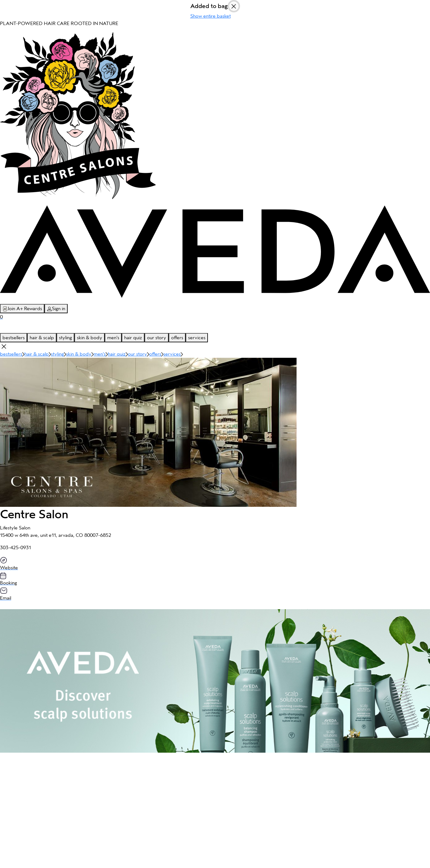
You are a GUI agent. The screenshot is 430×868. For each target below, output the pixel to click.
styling (65, 338)
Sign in (56, 309)
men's (113, 338)
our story (157, 338)
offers (177, 338)
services (197, 338)
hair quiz (133, 338)
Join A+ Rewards (22, 309)
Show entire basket (211, 16)
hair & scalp (42, 338)
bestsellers (14, 338)
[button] (215, 681)
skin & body (90, 338)
